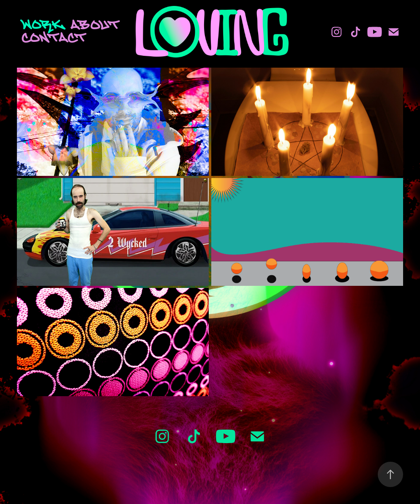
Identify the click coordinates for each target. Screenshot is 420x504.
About (95, 25)
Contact (54, 37)
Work (42, 24)
